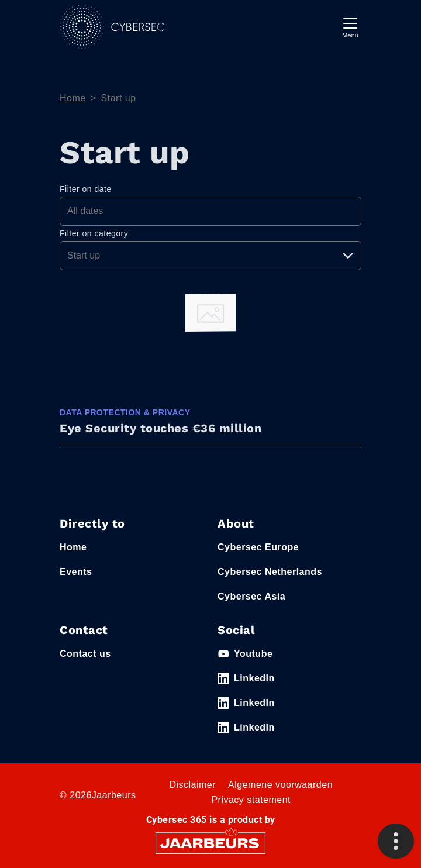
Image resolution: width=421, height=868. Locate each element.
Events (76, 572)
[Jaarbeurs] (210, 843)
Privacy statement (251, 800)
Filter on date (86, 189)
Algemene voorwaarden (280, 785)
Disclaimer (192, 785)
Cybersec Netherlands (270, 572)
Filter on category (94, 233)
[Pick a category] (210, 256)
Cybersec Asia (251, 596)
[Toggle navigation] (350, 27)
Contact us (85, 654)
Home (73, 98)
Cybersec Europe (258, 547)
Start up (119, 98)
